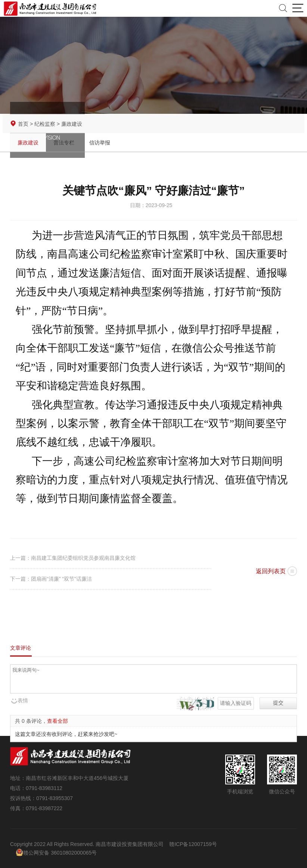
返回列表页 (271, 571)
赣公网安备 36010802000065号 (56, 852)
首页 (23, 125)
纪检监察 (45, 125)
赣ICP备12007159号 (193, 844)
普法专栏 (64, 143)
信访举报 (100, 143)
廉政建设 (28, 143)
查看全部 (58, 742)
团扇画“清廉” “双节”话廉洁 (61, 579)
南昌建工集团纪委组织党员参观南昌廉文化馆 (83, 558)
